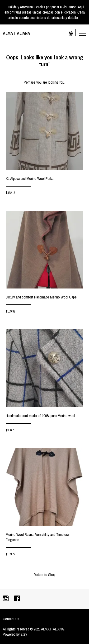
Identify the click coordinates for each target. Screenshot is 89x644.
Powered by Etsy (15, 634)
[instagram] (6, 599)
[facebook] (17, 599)
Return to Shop (45, 575)
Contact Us (11, 619)
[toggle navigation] (83, 33)
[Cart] (71, 34)
